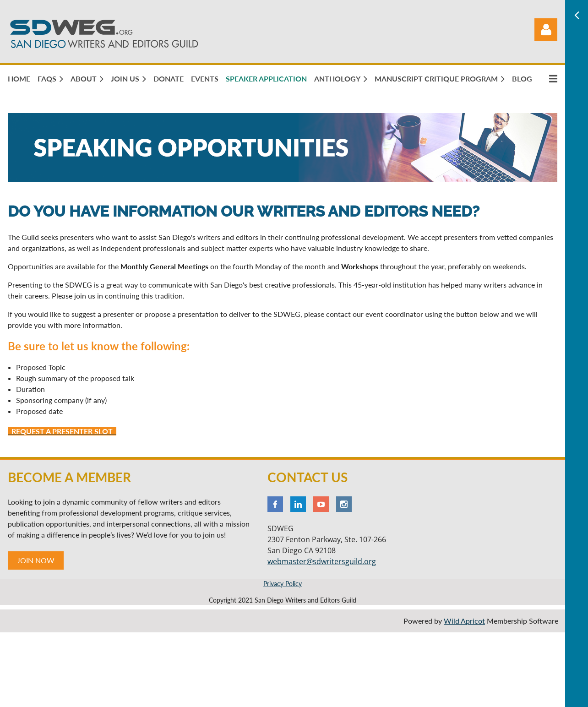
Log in (546, 30)
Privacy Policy (283, 584)
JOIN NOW (36, 560)
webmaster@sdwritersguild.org (322, 561)
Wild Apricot (464, 621)
